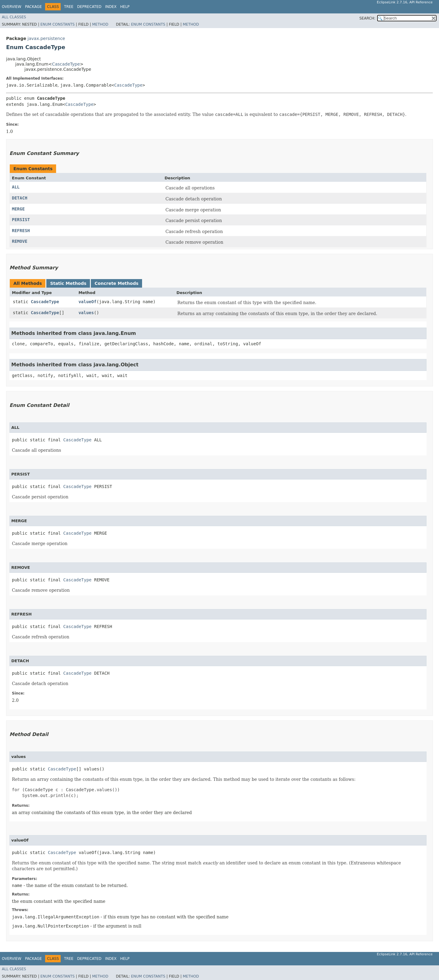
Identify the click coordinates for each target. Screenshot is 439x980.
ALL (16, 187)
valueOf (87, 302)
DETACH (20, 198)
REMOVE (20, 241)
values (86, 313)
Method (100, 24)
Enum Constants (57, 24)
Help (125, 7)
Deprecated (89, 7)
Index (111, 7)
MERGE (18, 209)
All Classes (14, 17)
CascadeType (66, 64)
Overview (12, 7)
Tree (69, 7)
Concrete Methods (116, 283)
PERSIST (21, 220)
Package (33, 7)
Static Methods (68, 283)
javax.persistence (46, 38)
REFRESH (21, 231)
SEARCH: (368, 18)
